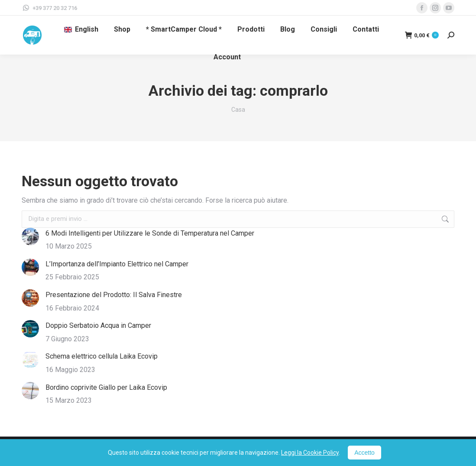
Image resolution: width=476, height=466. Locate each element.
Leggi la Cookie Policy (310, 453)
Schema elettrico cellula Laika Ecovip (102, 356)
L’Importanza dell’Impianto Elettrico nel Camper (117, 264)
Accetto (364, 453)
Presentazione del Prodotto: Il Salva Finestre (114, 295)
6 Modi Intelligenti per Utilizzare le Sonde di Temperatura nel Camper (150, 233)
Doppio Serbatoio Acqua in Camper (98, 325)
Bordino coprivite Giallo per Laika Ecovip (106, 387)
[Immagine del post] (30, 236)
